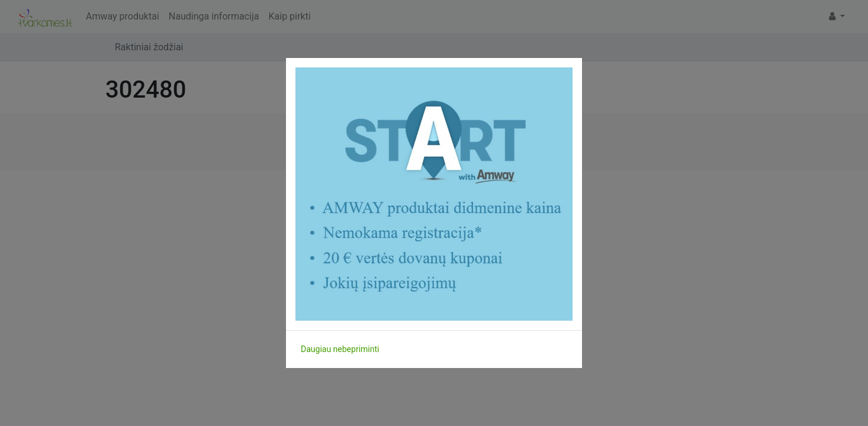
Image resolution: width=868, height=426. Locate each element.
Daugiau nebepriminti (340, 349)
